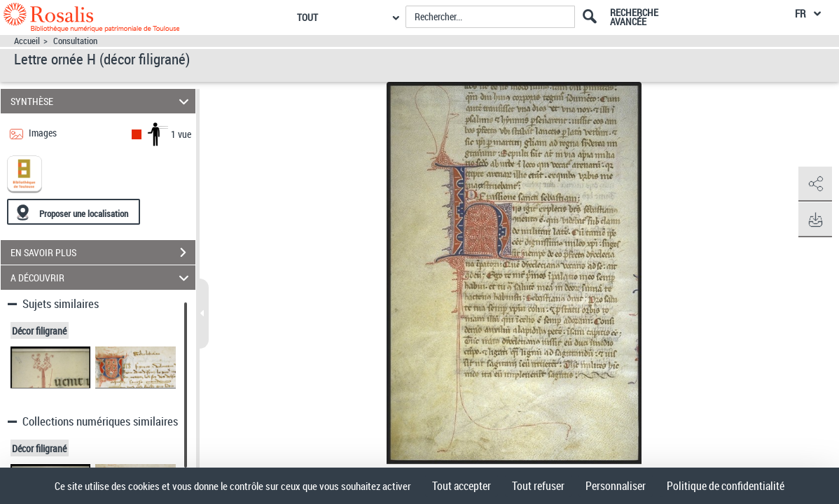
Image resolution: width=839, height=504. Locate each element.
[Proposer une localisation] (74, 212)
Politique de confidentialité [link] (726, 486)
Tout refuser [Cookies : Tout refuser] (538, 486)
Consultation (75, 41)
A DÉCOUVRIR (102, 278)
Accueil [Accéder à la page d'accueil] (27, 41)
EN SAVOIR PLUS (103, 253)
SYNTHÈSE (102, 101)
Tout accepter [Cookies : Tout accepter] (462, 486)
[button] (814, 184)
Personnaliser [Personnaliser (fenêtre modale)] (616, 486)
